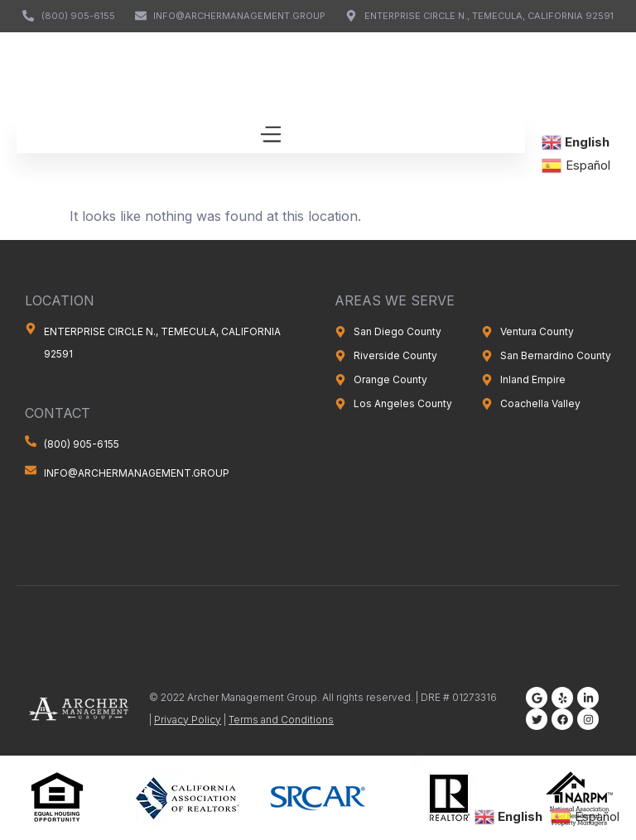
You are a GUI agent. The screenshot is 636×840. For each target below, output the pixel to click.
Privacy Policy (188, 720)
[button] (271, 136)
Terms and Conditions (281, 720)
